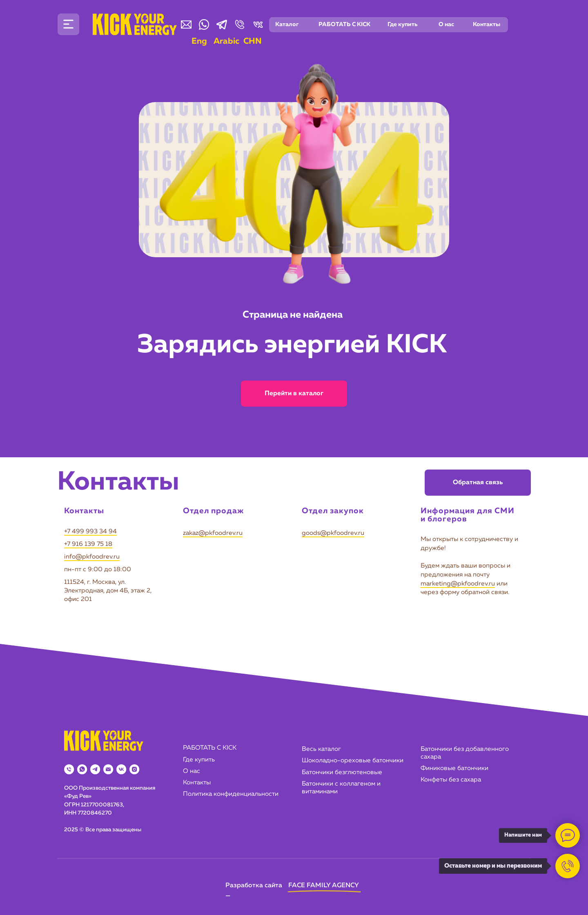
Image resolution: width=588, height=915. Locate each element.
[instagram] (134, 769)
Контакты (197, 783)
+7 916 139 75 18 (88, 544)
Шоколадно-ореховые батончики (353, 761)
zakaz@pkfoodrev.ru (213, 533)
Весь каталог (321, 749)
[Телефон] (69, 769)
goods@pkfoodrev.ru (333, 533)
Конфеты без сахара (451, 780)
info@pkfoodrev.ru (92, 557)
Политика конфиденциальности (231, 794)
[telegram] (95, 769)
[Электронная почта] (108, 769)
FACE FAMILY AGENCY (324, 886)
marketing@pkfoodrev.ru (458, 584)
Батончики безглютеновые (342, 773)
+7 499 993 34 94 (90, 532)
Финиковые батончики (454, 768)
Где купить (199, 760)
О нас (192, 771)
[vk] (121, 769)
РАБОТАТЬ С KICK (210, 748)
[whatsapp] (82, 769)
